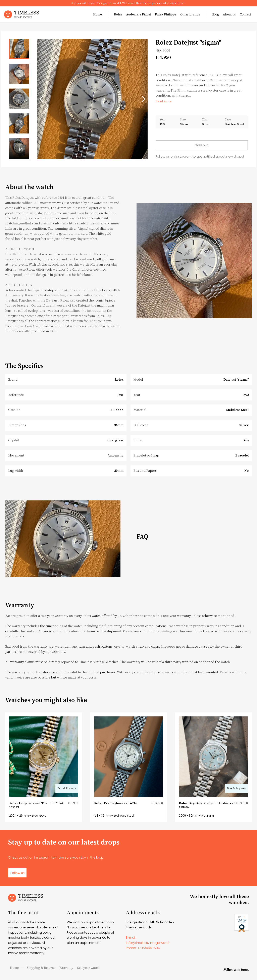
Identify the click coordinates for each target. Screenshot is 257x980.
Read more (164, 101)
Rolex (118, 14)
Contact (245, 14)
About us (229, 14)
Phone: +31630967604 (143, 948)
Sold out (202, 145)
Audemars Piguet (139, 14)
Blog (216, 14)
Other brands (190, 14)
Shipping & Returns (41, 968)
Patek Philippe (166, 14)
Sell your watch (88, 968)
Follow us (17, 873)
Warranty (66, 968)
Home (97, 14)
